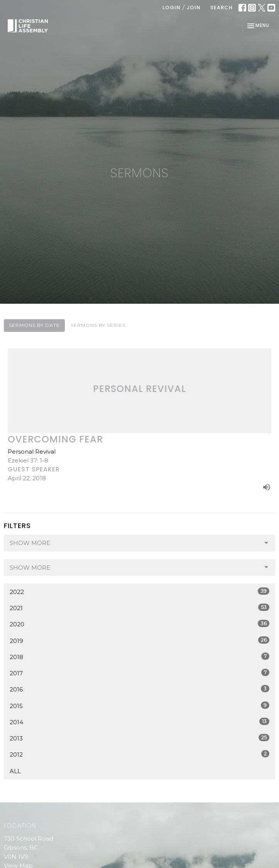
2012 (139, 754)
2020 (139, 624)
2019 (139, 640)
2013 (139, 738)
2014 (139, 722)
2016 (139, 689)
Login (172, 8)
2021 (139, 608)
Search (222, 8)
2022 (139, 591)
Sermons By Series (98, 325)
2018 (139, 657)
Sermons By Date (34, 325)
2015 (139, 706)
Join (194, 8)
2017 (139, 673)
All (15, 771)
